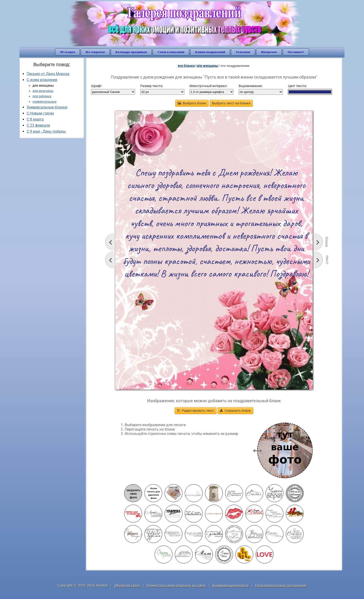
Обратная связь (127, 585)
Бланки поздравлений (210, 52)
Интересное (269, 52)
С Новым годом (40, 113)
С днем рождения (42, 80)
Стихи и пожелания (171, 52)
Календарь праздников (131, 52)
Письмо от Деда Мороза (48, 74)
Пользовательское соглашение (281, 585)
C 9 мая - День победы (46, 131)
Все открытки (95, 52)
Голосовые (243, 52)
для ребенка (42, 96)
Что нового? (296, 52)
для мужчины (43, 91)
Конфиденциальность (231, 585)
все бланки (186, 66)
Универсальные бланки (47, 107)
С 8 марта (35, 119)
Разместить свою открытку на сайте (176, 585)
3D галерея (67, 52)
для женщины (207, 66)
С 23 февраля (38, 125)
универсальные (44, 102)
